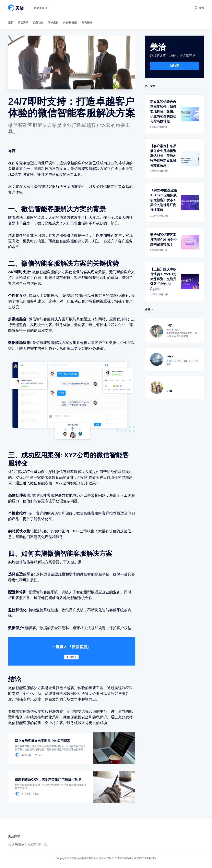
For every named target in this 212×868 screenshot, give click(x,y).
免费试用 (175, 66)
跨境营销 (87, 23)
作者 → (149, 309)
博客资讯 (23, 23)
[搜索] (199, 8)
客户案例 (53, 23)
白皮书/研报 (70, 23)
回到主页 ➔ (41, 8)
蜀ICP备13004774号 (145, 858)
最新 (11, 23)
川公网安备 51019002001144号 (116, 858)
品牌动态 (38, 23)
